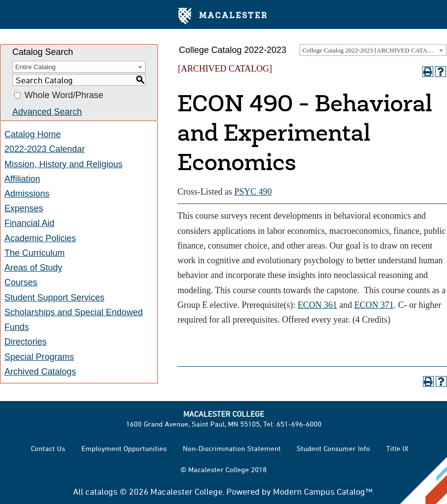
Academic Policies (40, 238)
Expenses (24, 208)
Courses (21, 282)
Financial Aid (29, 223)
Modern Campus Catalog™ (323, 491)
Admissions (27, 194)
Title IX (397, 448)
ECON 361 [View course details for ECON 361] (317, 305)
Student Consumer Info (333, 448)
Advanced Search (47, 112)
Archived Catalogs (40, 372)
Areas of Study (33, 268)
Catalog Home (33, 134)
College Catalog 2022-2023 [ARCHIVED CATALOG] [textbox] (372, 50)
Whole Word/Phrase (64, 96)
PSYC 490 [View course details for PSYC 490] (253, 192)
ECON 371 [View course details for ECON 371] (374, 305)
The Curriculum (35, 253)
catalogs (101, 491)
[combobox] (373, 50)
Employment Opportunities (124, 448)
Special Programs (39, 357)
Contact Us (48, 448)
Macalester (223, 16)
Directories (25, 342)
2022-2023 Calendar (45, 149)
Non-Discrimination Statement (232, 448)
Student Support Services (54, 298)
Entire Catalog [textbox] (35, 67)
